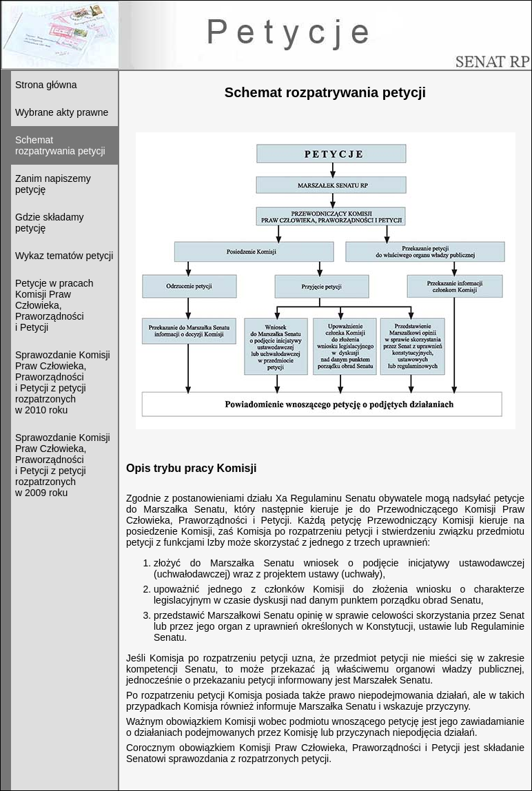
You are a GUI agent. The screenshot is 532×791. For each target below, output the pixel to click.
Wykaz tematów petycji (64, 256)
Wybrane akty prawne (62, 112)
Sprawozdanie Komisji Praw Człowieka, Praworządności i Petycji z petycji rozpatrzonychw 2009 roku (63, 465)
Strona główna (46, 85)
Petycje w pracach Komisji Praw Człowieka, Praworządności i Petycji (54, 305)
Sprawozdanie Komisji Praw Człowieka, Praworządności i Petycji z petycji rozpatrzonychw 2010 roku (63, 382)
